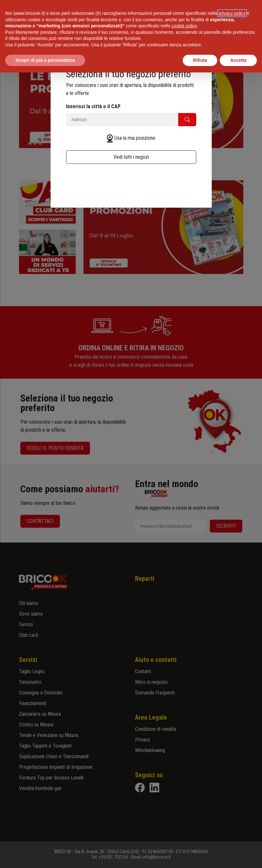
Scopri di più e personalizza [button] (45, 60)
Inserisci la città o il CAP (93, 106)
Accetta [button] (238, 60)
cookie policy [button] (184, 26)
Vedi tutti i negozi (131, 157)
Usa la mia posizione (135, 138)
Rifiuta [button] (200, 60)
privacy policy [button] (232, 13)
